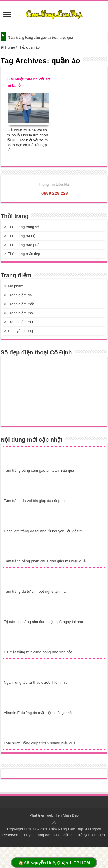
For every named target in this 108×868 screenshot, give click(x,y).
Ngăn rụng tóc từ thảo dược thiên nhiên (37, 682)
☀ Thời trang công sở (21, 227)
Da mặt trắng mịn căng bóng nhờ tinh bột (38, 652)
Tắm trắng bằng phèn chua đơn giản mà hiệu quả (45, 561)
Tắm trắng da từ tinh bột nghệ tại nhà (35, 591)
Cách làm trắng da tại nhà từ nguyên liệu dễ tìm (43, 531)
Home (8, 47)
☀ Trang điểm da (18, 295)
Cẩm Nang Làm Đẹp (66, 829)
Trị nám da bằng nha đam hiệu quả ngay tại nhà (43, 622)
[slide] (7, 15)
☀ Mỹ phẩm (13, 286)
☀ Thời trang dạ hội (20, 236)
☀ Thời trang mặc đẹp (22, 254)
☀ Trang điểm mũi (19, 322)
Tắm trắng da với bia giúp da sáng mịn (36, 501)
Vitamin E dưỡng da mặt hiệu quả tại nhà (38, 713)
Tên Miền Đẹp (67, 815)
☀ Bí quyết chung (18, 331)
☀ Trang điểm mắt (19, 304)
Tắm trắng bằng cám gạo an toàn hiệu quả (40, 37)
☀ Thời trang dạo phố (22, 245)
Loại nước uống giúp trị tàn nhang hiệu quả (40, 743)
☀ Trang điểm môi (19, 313)
